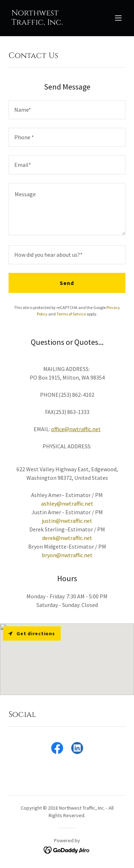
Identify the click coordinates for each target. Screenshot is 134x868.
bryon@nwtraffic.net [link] (67, 555)
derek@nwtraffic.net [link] (67, 538)
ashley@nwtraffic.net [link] (67, 503)
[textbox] (67, 110)
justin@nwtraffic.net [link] (67, 521)
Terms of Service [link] (71, 314)
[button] (118, 18)
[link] (49, 23)
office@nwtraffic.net (76, 429)
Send (67, 283)
